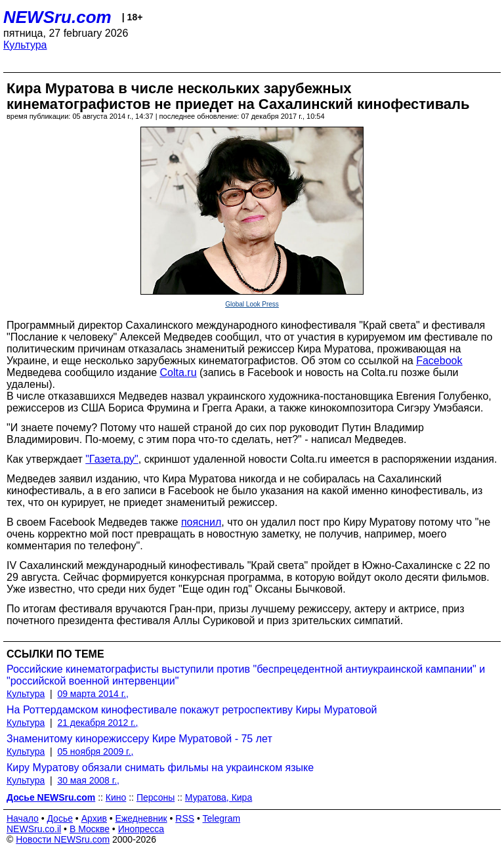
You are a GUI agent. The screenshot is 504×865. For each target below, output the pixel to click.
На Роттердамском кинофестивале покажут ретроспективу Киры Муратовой (192, 710)
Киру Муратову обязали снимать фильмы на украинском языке (160, 768)
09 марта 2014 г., (93, 694)
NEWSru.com (57, 17)
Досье (60, 818)
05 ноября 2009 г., (95, 751)
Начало (23, 818)
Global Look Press (252, 304)
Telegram (222, 818)
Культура (25, 45)
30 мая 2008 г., (88, 780)
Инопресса (141, 829)
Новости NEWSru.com (63, 839)
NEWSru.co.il (34, 829)
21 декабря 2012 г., (97, 723)
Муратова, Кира (219, 797)
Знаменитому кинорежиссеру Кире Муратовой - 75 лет (139, 739)
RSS (185, 818)
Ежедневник (141, 818)
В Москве (90, 829)
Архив (94, 818)
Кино (116, 797)
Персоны (156, 797)
